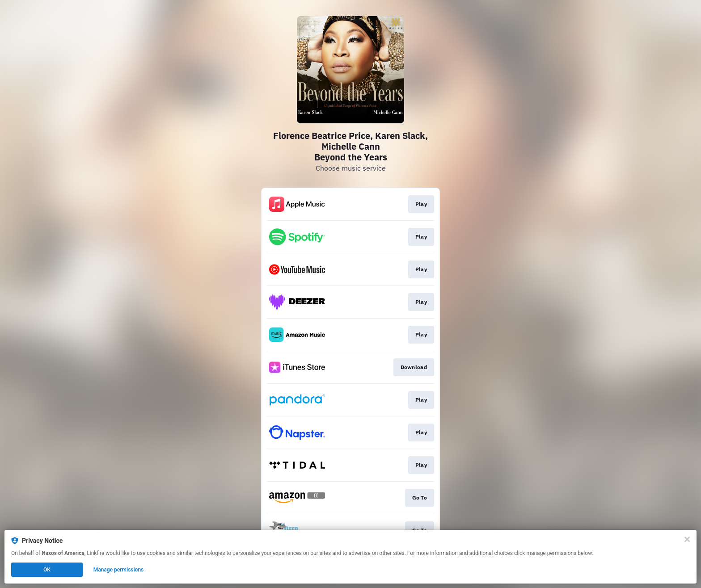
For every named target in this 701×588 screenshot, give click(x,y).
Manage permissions (119, 570)
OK (47, 570)
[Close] (687, 539)
